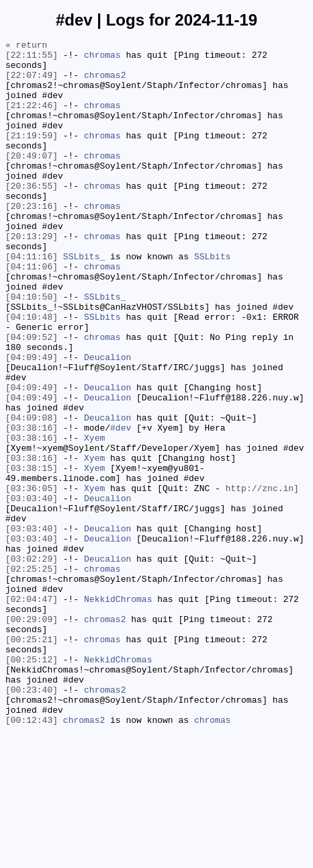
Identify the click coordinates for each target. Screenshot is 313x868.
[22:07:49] (32, 83)
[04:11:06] (32, 312)
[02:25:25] (32, 675)
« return (26, 46)
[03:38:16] (32, 506)
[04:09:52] (32, 397)
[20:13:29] (32, 276)
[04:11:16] (32, 300)
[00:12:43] (32, 857)
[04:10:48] (32, 373)
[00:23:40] (32, 820)
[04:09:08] (32, 494)
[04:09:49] (32, 421)
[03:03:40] (32, 591)
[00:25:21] (32, 760)
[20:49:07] (32, 179)
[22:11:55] (32, 58)
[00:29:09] (32, 736)
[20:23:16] (32, 240)
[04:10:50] (32, 349)
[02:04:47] (32, 711)
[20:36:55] (32, 216)
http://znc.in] (262, 578)
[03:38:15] (32, 554)
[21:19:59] (32, 155)
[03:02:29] (32, 663)
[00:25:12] (32, 784)
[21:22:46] (32, 119)
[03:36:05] (32, 578)
